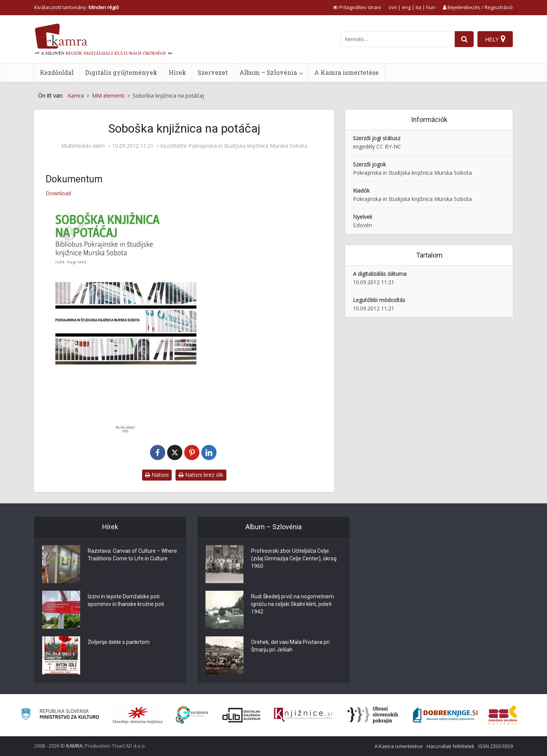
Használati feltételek (451, 746)
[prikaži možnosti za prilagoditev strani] (357, 7)
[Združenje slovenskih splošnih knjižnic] (303, 715)
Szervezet (213, 72)
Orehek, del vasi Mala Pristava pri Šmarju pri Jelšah (290, 646)
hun (431, 7)
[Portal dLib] (242, 715)
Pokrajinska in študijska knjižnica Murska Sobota (248, 146)
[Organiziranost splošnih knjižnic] (138, 715)
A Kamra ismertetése (346, 72)
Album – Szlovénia (268, 72)
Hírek (177, 72)
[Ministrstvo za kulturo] (60, 715)
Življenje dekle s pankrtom (119, 642)
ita (418, 7)
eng (406, 7)
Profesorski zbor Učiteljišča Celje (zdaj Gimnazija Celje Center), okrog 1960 (294, 558)
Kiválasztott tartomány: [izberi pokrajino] (77, 7)
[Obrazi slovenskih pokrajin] (373, 715)
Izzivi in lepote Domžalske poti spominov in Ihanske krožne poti (126, 600)
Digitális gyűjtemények (121, 72)
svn (393, 7)
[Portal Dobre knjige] (445, 715)
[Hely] (495, 39)
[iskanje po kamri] (398, 39)
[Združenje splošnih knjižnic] (503, 715)
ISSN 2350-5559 (496, 746)
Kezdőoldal (57, 72)
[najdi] (464, 39)
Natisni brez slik (201, 475)
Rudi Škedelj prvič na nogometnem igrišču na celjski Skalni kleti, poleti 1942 (292, 604)
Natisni (157, 475)
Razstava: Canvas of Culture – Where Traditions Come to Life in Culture (132, 555)
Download (58, 193)
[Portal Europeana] (192, 715)
